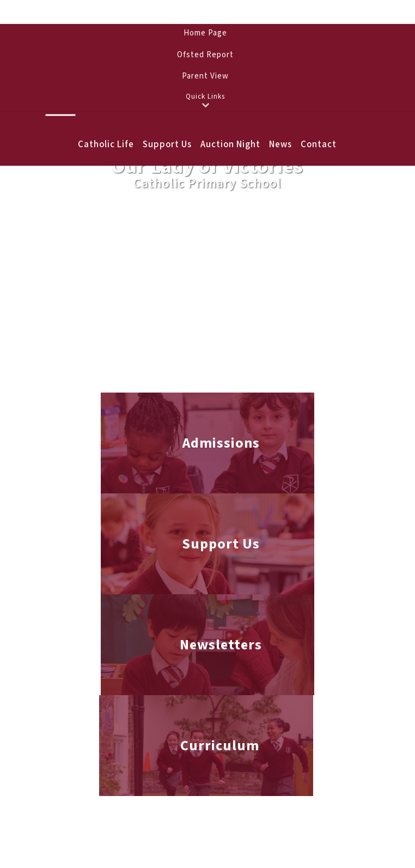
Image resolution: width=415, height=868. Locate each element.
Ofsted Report (205, 55)
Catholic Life (106, 144)
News (280, 144)
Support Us (167, 144)
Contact (319, 144)
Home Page (205, 33)
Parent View (205, 76)
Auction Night (230, 144)
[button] (205, 106)
